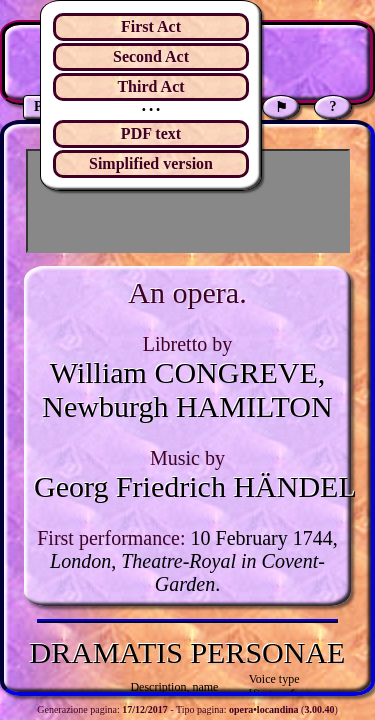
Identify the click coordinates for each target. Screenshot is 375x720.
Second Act (151, 56)
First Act (151, 26)
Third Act (150, 86)
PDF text (151, 133)
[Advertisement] (188, 201)
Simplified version (151, 163)
